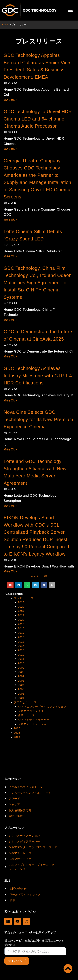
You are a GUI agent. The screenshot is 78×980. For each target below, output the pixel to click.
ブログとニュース (25, 702)
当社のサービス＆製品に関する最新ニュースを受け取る (35, 943)
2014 (21, 646)
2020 (21, 620)
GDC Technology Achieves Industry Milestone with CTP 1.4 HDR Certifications (38, 376)
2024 (17, 737)
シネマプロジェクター (32, 711)
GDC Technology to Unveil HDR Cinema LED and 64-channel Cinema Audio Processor (38, 119)
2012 (21, 655)
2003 (21, 694)
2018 (21, 628)
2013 (21, 650)
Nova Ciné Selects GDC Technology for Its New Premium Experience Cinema (38, 419)
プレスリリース (24, 598)
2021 (21, 615)
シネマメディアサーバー (34, 720)
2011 (21, 659)
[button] (70, 10)
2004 (21, 689)
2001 (21, 698)
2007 (21, 676)
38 (45, 576)
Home (5, 24)
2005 (21, 685)
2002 (21, 611)
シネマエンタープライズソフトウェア (42, 707)
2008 (21, 672)
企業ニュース (26, 715)
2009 (21, 668)
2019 (21, 624)
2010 (21, 663)
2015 (21, 642)
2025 (17, 733)
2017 (21, 633)
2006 (21, 681)
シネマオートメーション (34, 724)
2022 (21, 607)
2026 (17, 728)
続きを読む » (11, 100)
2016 (21, 637)
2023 (21, 602)
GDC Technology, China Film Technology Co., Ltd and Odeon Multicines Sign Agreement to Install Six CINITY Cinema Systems (38, 283)
